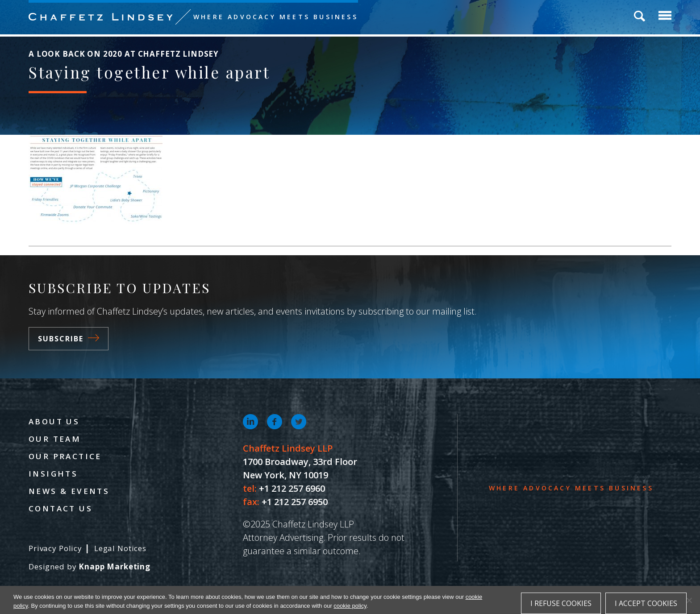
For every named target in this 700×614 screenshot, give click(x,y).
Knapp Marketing (115, 566)
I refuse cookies (561, 603)
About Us (54, 421)
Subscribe (69, 339)
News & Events (69, 491)
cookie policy (350, 606)
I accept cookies (646, 603)
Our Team (55, 439)
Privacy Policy (55, 548)
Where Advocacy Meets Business (276, 17)
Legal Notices (120, 548)
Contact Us (60, 508)
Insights (53, 474)
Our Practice (65, 456)
